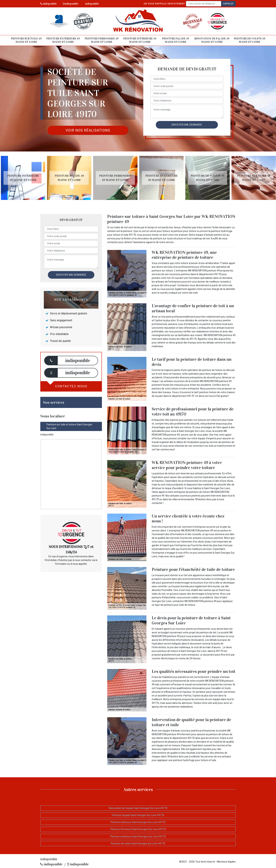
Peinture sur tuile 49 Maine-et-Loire (26, 40)
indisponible (49, 4)
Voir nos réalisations (88, 130)
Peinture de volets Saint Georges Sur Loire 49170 (138, 844)
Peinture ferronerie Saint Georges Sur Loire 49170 (138, 829)
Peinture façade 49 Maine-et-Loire (175, 40)
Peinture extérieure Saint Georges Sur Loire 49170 (138, 836)
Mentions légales (226, 862)
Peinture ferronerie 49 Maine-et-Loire (102, 40)
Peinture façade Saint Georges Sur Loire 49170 (138, 815)
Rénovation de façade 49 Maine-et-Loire (212, 40)
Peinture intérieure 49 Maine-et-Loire (140, 40)
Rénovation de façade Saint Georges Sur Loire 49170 (138, 808)
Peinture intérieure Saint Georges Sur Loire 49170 (138, 822)
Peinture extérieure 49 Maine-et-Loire (63, 40)
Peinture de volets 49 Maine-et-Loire (250, 40)
